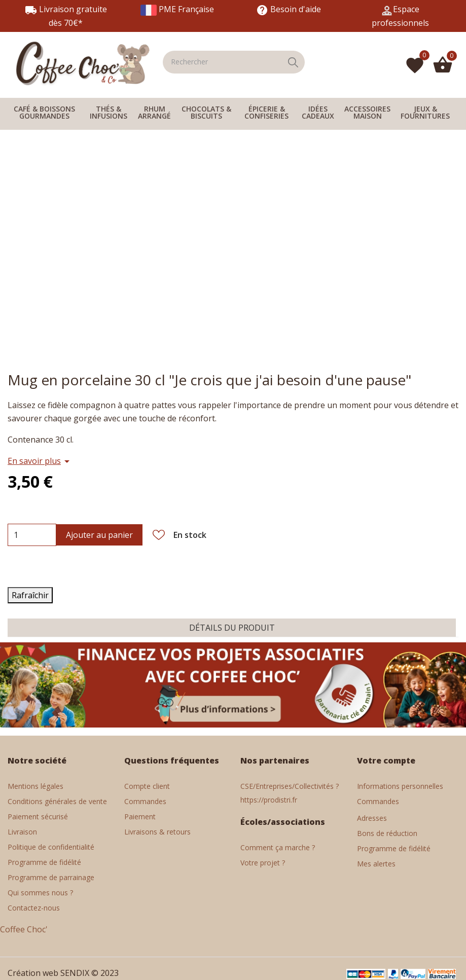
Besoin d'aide (289, 9)
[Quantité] (16, 535)
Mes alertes (376, 864)
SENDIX (75, 973)
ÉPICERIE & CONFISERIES (266, 112)
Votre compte (386, 760)
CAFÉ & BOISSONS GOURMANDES (44, 112)
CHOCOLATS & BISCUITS (206, 112)
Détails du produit (232, 628)
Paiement (140, 816)
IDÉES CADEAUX (318, 112)
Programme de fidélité (394, 848)
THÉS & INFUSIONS (109, 112)
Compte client (147, 786)
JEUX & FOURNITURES (425, 112)
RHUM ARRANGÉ (154, 112)
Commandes (145, 801)
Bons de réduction (387, 833)
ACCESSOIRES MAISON (367, 112)
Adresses (372, 818)
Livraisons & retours (157, 832)
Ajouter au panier (99, 535)
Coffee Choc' (24, 929)
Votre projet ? (263, 863)
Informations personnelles (400, 786)
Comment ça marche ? (278, 847)
